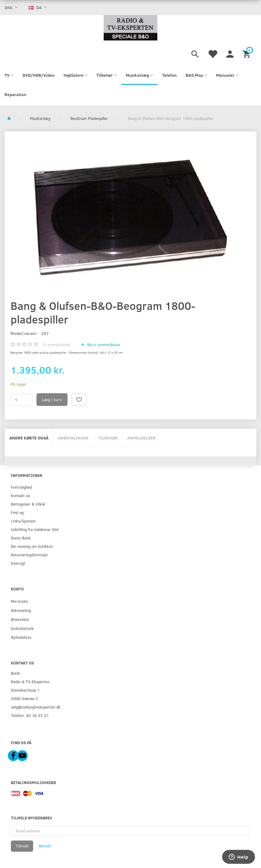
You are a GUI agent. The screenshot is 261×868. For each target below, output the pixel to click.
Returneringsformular (29, 555)
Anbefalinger (73, 438)
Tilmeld (22, 846)
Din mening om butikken (32, 546)
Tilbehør (108, 438)
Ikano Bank (21, 538)
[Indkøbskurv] (247, 53)
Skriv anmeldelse (103, 344)
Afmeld (45, 846)
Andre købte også (29, 438)
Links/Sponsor (23, 521)
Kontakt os (20, 495)
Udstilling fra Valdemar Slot (35, 529)
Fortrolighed (21, 487)
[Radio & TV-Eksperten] (130, 28)
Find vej (17, 512)
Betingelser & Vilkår (28, 504)
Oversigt (18, 563)
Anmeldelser (141, 438)
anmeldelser (57, 344)
